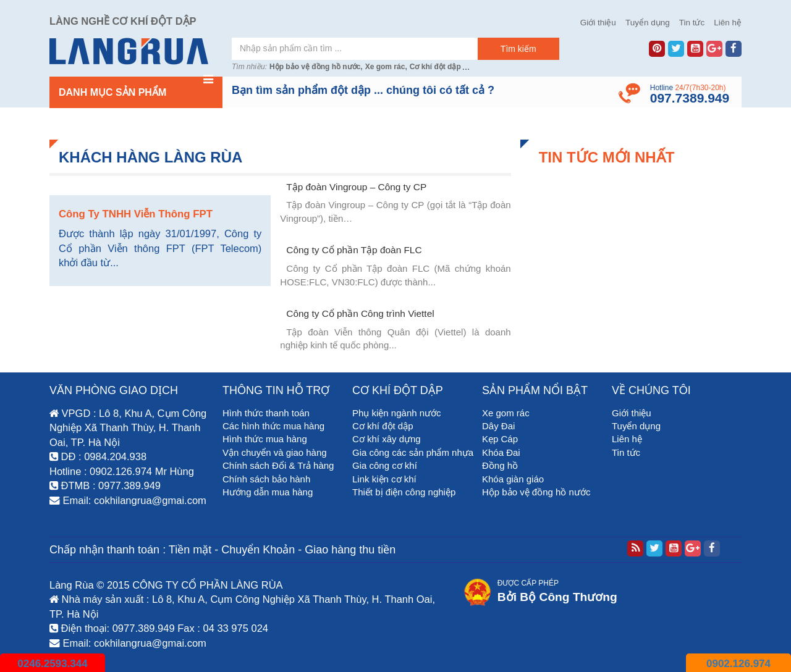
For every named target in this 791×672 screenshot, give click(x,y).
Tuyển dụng (648, 23)
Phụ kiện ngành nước (397, 413)
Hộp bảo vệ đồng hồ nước (536, 492)
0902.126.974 (738, 664)
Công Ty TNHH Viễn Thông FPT (136, 214)
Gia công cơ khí (385, 465)
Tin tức (692, 23)
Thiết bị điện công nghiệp (404, 492)
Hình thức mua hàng (265, 439)
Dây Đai (498, 426)
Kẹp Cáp (500, 439)
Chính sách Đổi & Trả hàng (278, 465)
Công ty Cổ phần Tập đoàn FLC (354, 250)
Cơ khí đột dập (435, 67)
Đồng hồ (500, 465)
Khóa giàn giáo (513, 479)
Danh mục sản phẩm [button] (136, 87)
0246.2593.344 (52, 664)
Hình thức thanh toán (266, 413)
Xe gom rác (506, 413)
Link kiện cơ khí (384, 479)
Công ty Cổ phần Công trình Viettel (360, 313)
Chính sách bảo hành (266, 479)
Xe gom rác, (386, 67)
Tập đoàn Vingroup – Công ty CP (356, 187)
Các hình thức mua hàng (273, 426)
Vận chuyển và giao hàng (275, 452)
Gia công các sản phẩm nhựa (413, 452)
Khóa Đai (501, 452)
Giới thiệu (598, 23)
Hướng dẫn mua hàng (268, 492)
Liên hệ (728, 23)
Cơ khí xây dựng (387, 439)
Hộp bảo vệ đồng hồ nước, (316, 67)
